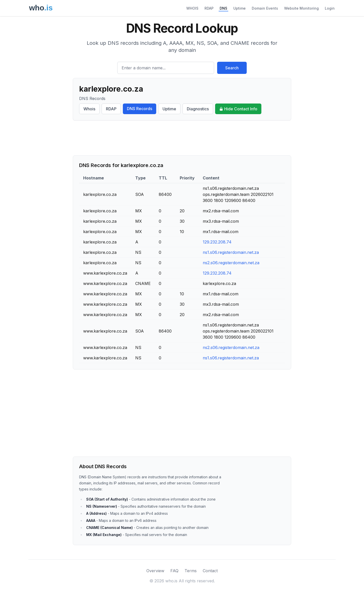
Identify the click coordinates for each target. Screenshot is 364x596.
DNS (223, 8)
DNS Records (140, 109)
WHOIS (192, 8)
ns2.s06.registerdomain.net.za (231, 263)
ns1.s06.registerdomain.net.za (231, 252)
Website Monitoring (301, 8)
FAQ (174, 571)
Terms (191, 571)
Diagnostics (198, 109)
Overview (155, 571)
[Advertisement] (182, 138)
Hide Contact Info (238, 109)
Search (232, 68)
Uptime (240, 8)
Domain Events (265, 8)
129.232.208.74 (217, 242)
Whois (89, 109)
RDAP (209, 8)
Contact (210, 571)
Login (330, 8)
